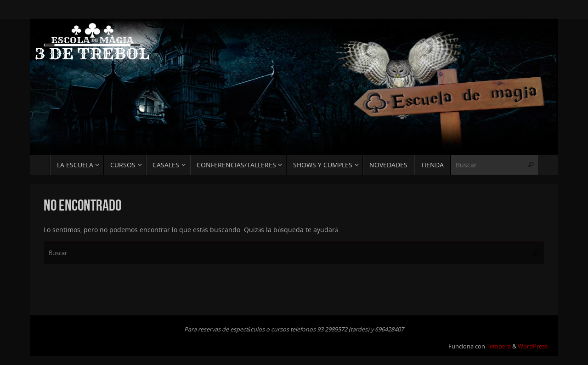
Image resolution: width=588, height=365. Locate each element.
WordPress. (533, 346)
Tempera (499, 346)
